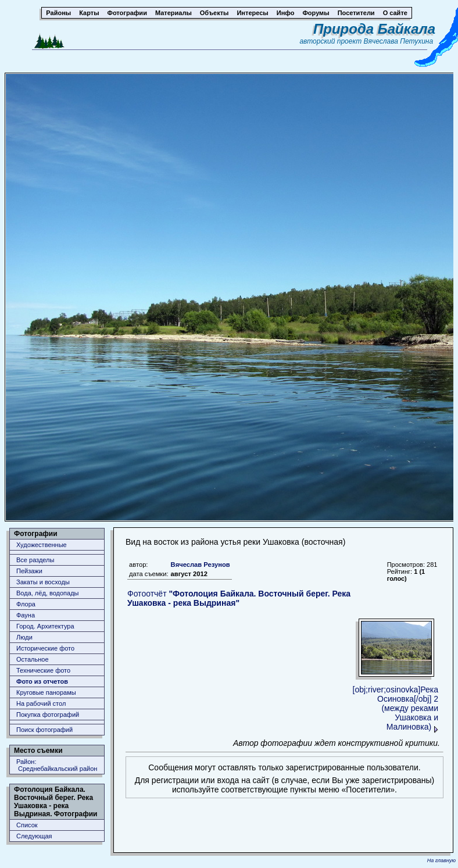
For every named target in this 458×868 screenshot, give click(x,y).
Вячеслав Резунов (201, 565)
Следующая (34, 836)
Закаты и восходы (43, 582)
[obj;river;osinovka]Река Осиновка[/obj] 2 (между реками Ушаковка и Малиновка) (396, 708)
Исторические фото (45, 648)
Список (27, 825)
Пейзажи (29, 571)
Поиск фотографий (44, 730)
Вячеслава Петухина (399, 41)
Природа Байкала (374, 29)
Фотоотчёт (239, 598)
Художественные (42, 545)
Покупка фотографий (48, 715)
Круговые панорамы (46, 692)
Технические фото (43, 670)
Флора (26, 604)
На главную (441, 860)
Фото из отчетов (42, 681)
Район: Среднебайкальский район (57, 765)
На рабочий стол (41, 703)
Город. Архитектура (45, 626)
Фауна (26, 615)
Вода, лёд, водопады (47, 593)
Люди (24, 637)
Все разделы (35, 560)
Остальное (33, 659)
